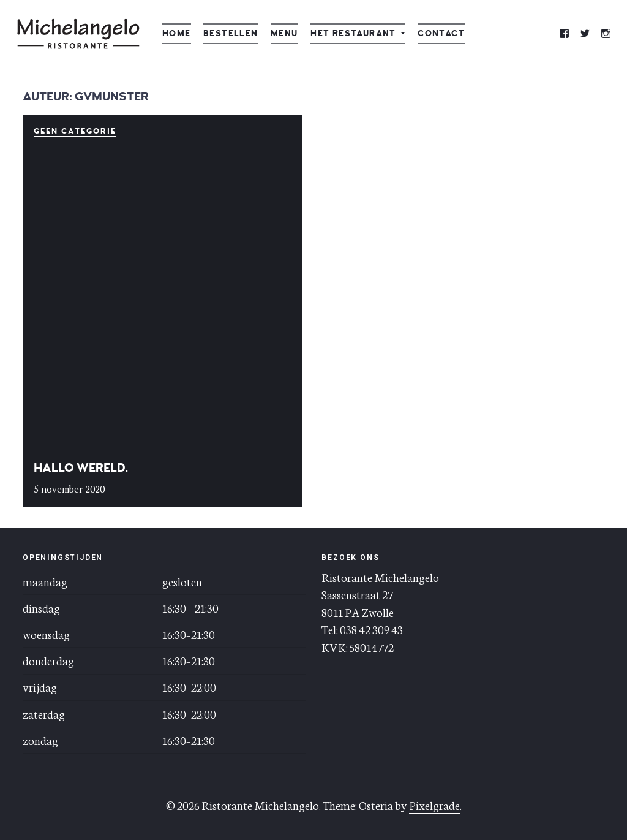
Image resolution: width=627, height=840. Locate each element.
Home (177, 33)
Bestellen (231, 33)
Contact (441, 33)
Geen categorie (75, 131)
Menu (284, 33)
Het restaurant (353, 33)
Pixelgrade (434, 805)
